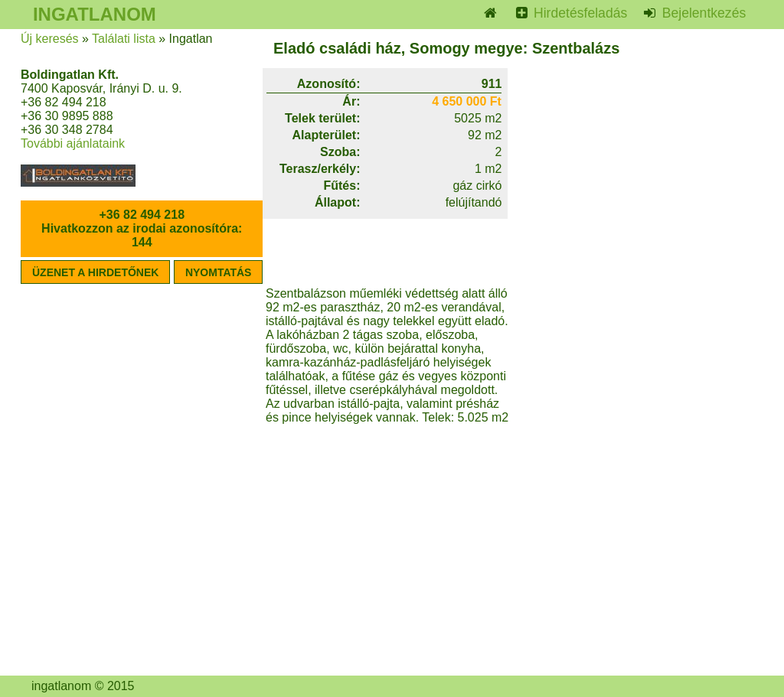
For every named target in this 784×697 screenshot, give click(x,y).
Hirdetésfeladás (578, 13)
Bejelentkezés (702, 13)
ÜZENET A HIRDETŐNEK (95, 272)
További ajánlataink (73, 143)
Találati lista (124, 39)
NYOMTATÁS (219, 272)
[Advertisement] (633, 383)
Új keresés (50, 39)
